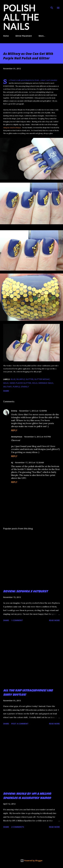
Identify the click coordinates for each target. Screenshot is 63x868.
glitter (30, 379)
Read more (54, 620)
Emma (14, 411)
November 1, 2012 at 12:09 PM (33, 411)
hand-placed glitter (20, 383)
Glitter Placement (24, 36)
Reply (14, 430)
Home (6, 36)
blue (13, 379)
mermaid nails (46, 383)
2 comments (18, 827)
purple (16, 387)
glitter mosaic (42, 379)
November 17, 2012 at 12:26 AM (30, 462)
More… (42, 36)
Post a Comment (20, 724)
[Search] (52, 5)
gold (6, 383)
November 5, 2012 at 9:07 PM (38, 437)
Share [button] (6, 391)
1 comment (17, 620)
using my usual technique (12, 128)
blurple (21, 379)
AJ (12, 462)
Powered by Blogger (31, 861)
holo (35, 383)
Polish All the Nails (21, 17)
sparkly (25, 387)
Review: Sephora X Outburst (26, 592)
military (7, 387)
